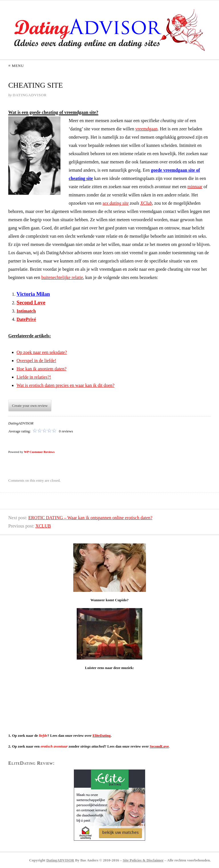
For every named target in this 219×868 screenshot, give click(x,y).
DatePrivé (26, 319)
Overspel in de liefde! (36, 361)
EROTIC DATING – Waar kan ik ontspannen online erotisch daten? (90, 518)
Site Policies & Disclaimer (143, 860)
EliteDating (102, 735)
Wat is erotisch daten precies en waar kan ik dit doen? (65, 385)
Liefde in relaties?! (34, 377)
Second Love (31, 302)
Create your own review (30, 406)
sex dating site (116, 203)
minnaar (195, 187)
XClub (146, 203)
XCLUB (43, 526)
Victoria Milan (33, 294)
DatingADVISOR (60, 860)
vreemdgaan (146, 129)
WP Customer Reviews (39, 452)
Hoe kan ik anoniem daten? (41, 369)
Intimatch (26, 311)
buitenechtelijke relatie (62, 277)
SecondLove (159, 746)
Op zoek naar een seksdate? (42, 352)
